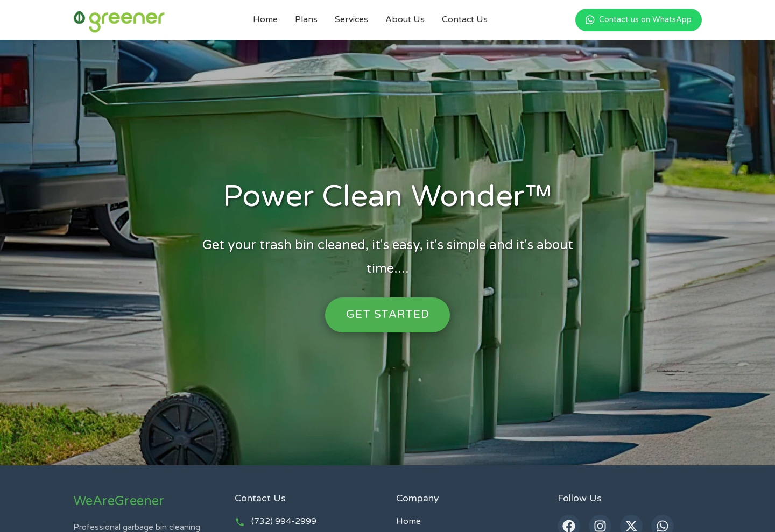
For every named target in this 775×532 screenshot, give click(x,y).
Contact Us (465, 19)
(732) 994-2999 (284, 521)
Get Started (387, 314)
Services (351, 19)
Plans (306, 19)
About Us (405, 19)
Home (265, 19)
